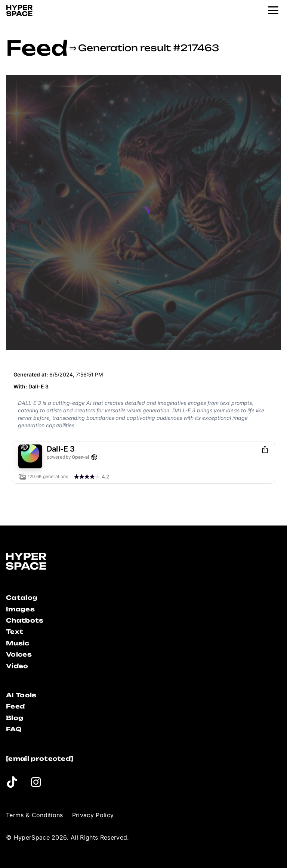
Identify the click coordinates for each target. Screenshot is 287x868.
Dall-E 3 (38, 386)
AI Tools (21, 695)
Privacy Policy (93, 815)
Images (20, 609)
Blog (15, 718)
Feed (37, 48)
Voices (19, 654)
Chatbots (25, 620)
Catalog (22, 598)
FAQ (14, 729)
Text (15, 632)
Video (17, 666)
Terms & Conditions (35, 815)
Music (18, 643)
